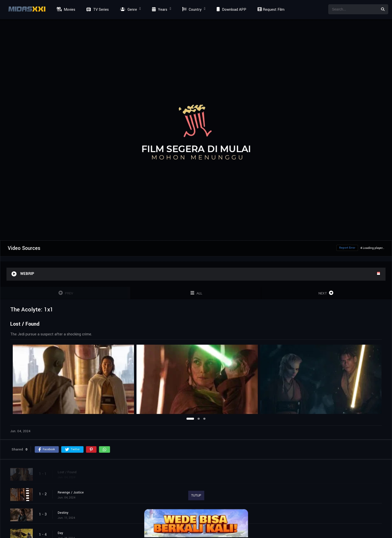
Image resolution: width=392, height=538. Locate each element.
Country (191, 10)
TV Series (97, 10)
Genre (128, 10)
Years (159, 10)
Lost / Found (67, 472)
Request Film (270, 10)
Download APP (231, 10)
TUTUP (196, 495)
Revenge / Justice (71, 492)
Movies (65, 10)
